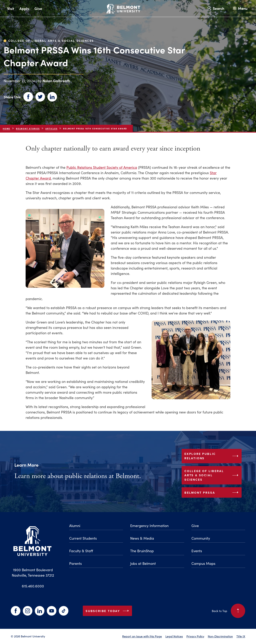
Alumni (75, 526)
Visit (11, 8)
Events (197, 551)
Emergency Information (149, 526)
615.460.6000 (33, 586)
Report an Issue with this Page (142, 636)
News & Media (142, 538)
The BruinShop (142, 551)
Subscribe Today (108, 611)
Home (6, 129)
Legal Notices (174, 636)
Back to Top (228, 611)
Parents (75, 563)
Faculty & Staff (81, 551)
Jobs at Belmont (143, 563)
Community (201, 538)
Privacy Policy (195, 636)
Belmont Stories (28, 129)
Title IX (241, 636)
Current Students (83, 538)
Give (38, 8)
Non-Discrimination (220, 636)
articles (51, 129)
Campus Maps (203, 563)
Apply (24, 8)
